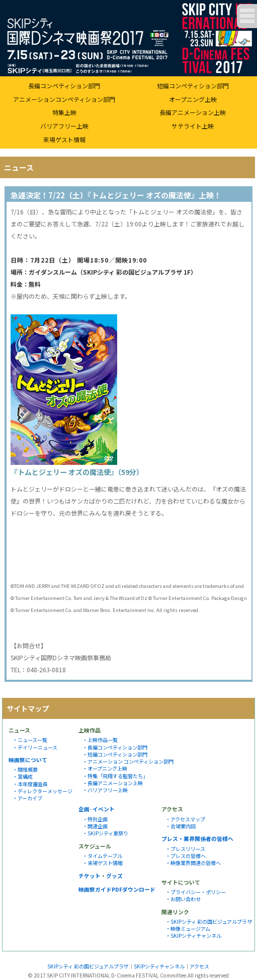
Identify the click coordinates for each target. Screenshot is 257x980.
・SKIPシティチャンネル (193, 936)
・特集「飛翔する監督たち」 (115, 776)
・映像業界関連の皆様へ (193, 863)
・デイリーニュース (35, 747)
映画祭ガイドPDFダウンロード (117, 889)
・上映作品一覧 (100, 740)
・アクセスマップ (185, 819)
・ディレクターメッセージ (42, 791)
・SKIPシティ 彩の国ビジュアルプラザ (209, 922)
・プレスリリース (185, 849)
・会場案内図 (181, 826)
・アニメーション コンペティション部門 (128, 761)
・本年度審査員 (30, 784)
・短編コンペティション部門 (115, 754)
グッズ (114, 876)
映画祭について (28, 760)
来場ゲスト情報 (64, 139)
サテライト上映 (193, 126)
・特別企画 (95, 819)
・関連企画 (95, 826)
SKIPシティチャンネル (159, 966)
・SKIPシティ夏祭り (105, 833)
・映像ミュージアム (188, 929)
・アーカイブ (27, 798)
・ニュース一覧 (30, 740)
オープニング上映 (193, 99)
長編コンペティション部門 (64, 86)
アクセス (199, 966)
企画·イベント (97, 809)
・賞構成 (23, 776)
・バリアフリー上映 (105, 790)
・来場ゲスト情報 (103, 863)
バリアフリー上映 (64, 126)
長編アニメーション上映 (193, 112)
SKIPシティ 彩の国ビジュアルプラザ (88, 966)
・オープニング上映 (105, 768)
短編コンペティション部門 (193, 86)
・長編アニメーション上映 (113, 783)
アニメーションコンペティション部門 (64, 99)
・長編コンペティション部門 (115, 747)
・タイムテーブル (102, 856)
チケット (90, 876)
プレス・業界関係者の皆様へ (197, 838)
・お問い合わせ (183, 899)
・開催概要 (25, 769)
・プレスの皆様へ (186, 856)
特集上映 (64, 112)
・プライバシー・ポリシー (196, 892)
